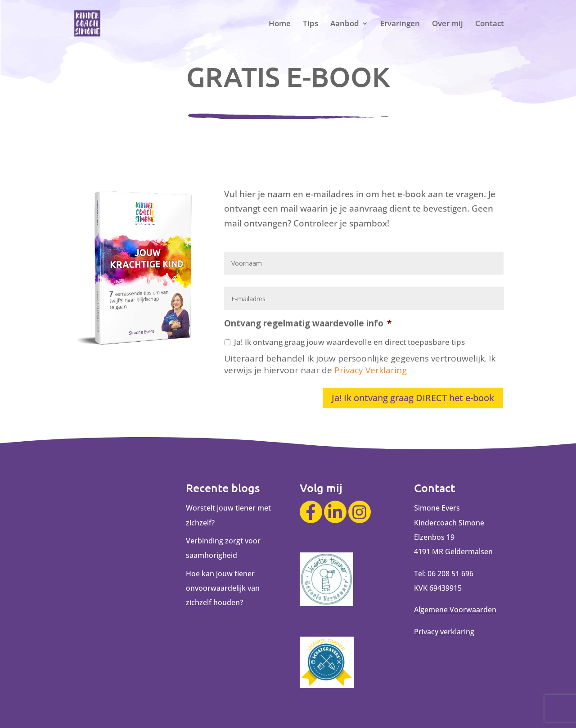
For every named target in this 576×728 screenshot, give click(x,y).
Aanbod (345, 24)
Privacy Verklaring (371, 370)
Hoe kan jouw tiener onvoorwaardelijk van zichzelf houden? (223, 588)
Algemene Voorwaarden (455, 610)
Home (280, 24)
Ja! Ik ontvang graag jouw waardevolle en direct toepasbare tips (349, 342)
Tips (310, 24)
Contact (490, 24)
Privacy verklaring (444, 632)
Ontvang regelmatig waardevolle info (308, 323)
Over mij (448, 24)
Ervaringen (400, 24)
